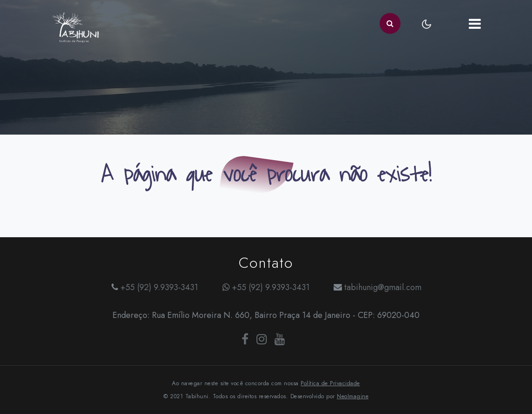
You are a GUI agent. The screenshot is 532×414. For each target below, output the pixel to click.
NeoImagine (353, 396)
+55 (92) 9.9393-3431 (159, 287)
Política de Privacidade (330, 383)
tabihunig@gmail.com (383, 287)
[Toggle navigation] (475, 23)
